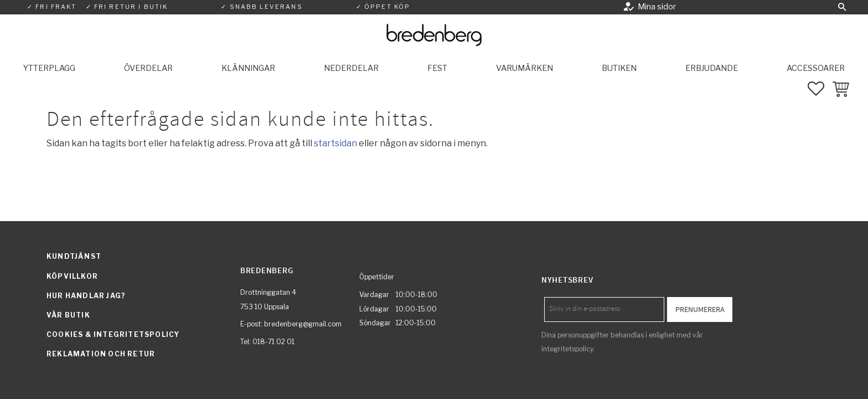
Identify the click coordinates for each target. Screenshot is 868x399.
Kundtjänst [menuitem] (74, 256)
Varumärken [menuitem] (525, 68)
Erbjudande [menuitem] (712, 68)
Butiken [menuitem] (619, 68)
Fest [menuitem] (437, 68)
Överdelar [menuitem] (148, 68)
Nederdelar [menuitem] (351, 68)
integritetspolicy (567, 349)
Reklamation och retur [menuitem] (101, 354)
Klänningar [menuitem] (248, 68)
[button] (842, 7)
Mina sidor (657, 7)
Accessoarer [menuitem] (816, 68)
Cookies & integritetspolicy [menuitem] (113, 334)
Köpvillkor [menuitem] (72, 276)
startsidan (335, 143)
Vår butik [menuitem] (68, 315)
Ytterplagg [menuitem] (49, 68)
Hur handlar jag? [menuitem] (86, 296)
